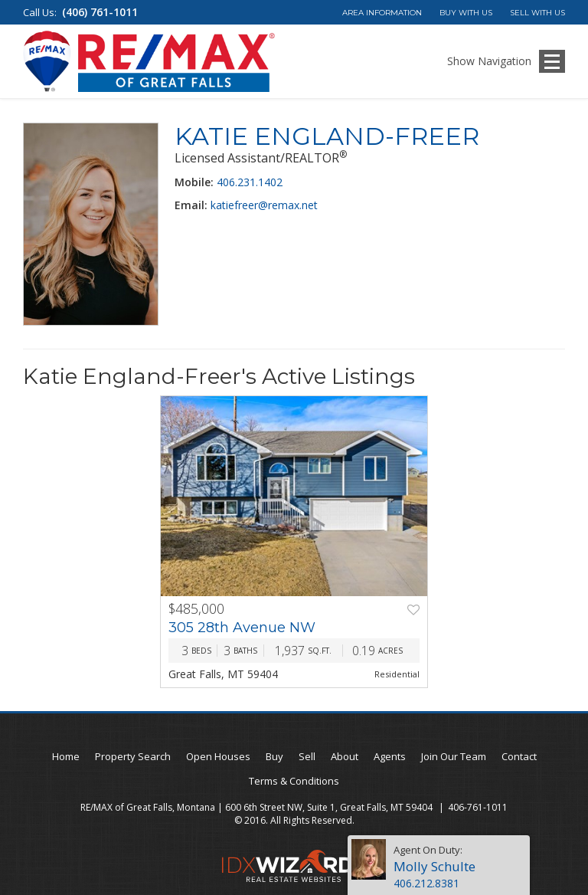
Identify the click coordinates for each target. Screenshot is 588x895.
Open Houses (218, 756)
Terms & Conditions (294, 781)
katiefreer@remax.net (264, 205)
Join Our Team (454, 756)
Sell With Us (537, 13)
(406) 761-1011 (100, 12)
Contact (519, 756)
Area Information (382, 13)
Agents (390, 756)
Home (66, 756)
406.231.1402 (250, 182)
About (345, 756)
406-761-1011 (478, 807)
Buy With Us (466, 13)
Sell (307, 756)
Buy (274, 756)
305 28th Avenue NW (242, 628)
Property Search (133, 756)
